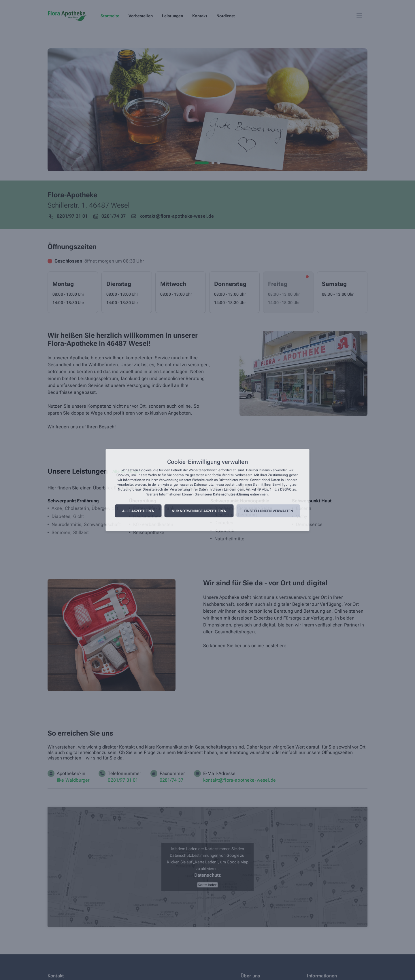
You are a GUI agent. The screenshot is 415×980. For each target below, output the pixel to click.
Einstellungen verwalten (268, 511)
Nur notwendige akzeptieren (199, 511)
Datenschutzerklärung (231, 494)
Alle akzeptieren (138, 511)
